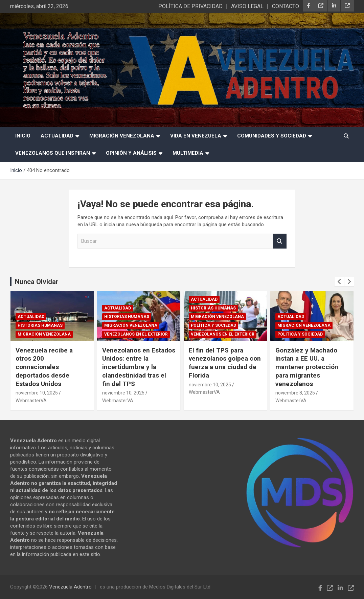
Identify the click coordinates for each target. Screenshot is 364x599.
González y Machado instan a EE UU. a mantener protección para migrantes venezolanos (311, 367)
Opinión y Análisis (131, 153)
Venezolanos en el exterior (140, 334)
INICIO (23, 136)
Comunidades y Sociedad (272, 136)
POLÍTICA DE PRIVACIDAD (190, 6)
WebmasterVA (35, 401)
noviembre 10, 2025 (41, 393)
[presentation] (339, 282)
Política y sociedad (218, 325)
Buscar (280, 241)
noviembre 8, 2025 (299, 393)
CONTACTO (286, 6)
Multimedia (188, 153)
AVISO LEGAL (247, 6)
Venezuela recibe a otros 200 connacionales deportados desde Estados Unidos (48, 367)
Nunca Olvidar (37, 282)
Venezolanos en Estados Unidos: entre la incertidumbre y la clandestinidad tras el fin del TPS (143, 367)
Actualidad (57, 136)
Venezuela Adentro (70, 587)
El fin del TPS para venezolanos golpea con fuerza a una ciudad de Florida (229, 363)
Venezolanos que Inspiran (53, 153)
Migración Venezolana (122, 136)
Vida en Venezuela (196, 136)
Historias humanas (44, 325)
